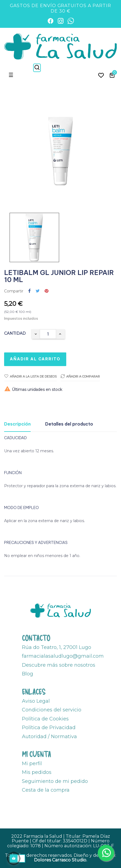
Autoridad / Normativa (49, 737)
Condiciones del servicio (52, 710)
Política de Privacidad (49, 728)
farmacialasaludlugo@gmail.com (63, 656)
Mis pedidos (37, 772)
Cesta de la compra (46, 790)
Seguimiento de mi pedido (55, 781)
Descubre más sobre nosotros (59, 665)
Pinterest (47, 291)
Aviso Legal (36, 701)
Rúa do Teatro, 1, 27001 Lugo (57, 647)
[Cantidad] (48, 334)
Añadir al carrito (35, 359)
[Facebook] (51, 21)
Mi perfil (32, 764)
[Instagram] (61, 21)
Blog (28, 674)
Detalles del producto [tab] (69, 424)
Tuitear (38, 291)
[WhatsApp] (71, 21)
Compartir (29, 291)
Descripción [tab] (17, 424)
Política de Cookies (45, 719)
